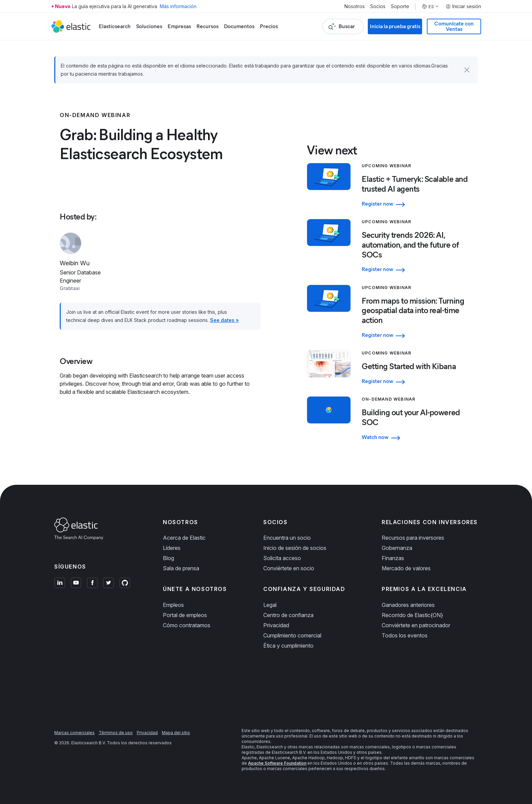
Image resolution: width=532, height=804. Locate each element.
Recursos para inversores (413, 538)
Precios (269, 26)
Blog (168, 558)
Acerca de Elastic (184, 538)
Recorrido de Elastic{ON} (412, 615)
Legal (270, 605)
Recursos (207, 26)
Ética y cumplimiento (288, 646)
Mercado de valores (406, 568)
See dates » (224, 320)
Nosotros (355, 6)
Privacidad (276, 625)
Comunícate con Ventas (454, 26)
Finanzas (393, 558)
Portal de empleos (185, 615)
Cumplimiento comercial (292, 635)
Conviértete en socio (289, 568)
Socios (378, 6)
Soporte (400, 6)
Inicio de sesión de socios (295, 548)
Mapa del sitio (176, 733)
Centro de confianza (288, 615)
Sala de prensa (181, 568)
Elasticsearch (115, 26)
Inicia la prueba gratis (395, 26)
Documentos (239, 26)
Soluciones (149, 26)
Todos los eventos (405, 635)
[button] (467, 70)
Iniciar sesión (463, 6)
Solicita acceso (282, 558)
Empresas (179, 26)
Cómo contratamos (187, 625)
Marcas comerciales (74, 733)
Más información (178, 6)
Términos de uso (116, 733)
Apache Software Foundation (277, 763)
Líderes (172, 548)
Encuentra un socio (287, 538)
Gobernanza (397, 548)
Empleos (173, 605)
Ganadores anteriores (408, 605)
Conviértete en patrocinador (416, 625)
